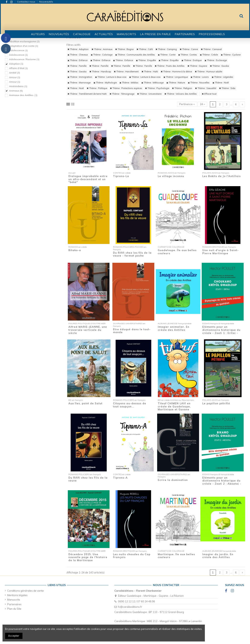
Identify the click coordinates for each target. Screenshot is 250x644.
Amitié (15, 73)
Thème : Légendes (222, 77)
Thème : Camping (166, 49)
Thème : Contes (188, 55)
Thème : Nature (176, 83)
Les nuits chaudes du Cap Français (132, 556)
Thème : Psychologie (157, 88)
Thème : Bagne (124, 49)
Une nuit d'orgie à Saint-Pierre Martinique (221, 252)
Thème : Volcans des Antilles (181, 94)
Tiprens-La (121, 176)
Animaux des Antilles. (23, 95)
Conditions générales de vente (25, 591)
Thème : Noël (221, 83)
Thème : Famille (77, 66)
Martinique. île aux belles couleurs (176, 556)
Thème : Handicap (100, 72)
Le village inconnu (171, 176)
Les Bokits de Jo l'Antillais (222, 176)
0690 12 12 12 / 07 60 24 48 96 (137, 601)
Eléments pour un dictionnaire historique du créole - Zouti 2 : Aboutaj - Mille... (222, 482)
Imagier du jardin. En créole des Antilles (218, 556)
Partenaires (14, 604)
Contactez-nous (26, 2)
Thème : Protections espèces (126, 88)
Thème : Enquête (146, 60)
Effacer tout (209, 94)
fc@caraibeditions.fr (130, 607)
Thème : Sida (227, 88)
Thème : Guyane (197, 66)
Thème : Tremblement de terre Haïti (87, 94)
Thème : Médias (129, 83)
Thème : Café (145, 49)
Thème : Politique (97, 88)
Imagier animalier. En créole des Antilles (174, 328)
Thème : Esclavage (216, 60)
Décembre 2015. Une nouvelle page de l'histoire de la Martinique (88, 557)
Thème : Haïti (150, 72)
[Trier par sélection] (187, 104)
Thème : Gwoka (219, 66)
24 (202, 104)
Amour (15, 77)
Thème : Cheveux (78, 55)
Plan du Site (14, 609)
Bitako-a (75, 250)
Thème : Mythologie (105, 83)
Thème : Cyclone (231, 55)
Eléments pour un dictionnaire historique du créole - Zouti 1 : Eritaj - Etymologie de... (221, 331)
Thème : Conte (167, 55)
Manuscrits (14, 600)
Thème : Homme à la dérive (176, 72)
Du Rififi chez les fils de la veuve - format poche (132, 254)
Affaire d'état (18, 68)
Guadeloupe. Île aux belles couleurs (177, 252)
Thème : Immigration (80, 77)
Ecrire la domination (173, 480)
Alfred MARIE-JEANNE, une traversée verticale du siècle (88, 330)
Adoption (16, 64)
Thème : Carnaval (211, 49)
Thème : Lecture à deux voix (111, 77)
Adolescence (18, 50)
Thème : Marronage (79, 83)
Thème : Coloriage (102, 55)
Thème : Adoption (78, 49)
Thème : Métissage (153, 83)
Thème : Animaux (102, 49)
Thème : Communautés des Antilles (135, 55)
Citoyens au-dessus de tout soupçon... (130, 405)
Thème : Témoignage (122, 94)
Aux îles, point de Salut (85, 403)
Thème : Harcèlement (126, 72)
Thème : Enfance (78, 60)
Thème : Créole (209, 55)
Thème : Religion (182, 88)
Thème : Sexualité (206, 88)
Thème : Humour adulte (209, 72)
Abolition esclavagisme (24, 41)
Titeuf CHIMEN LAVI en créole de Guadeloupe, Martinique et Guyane (174, 406)
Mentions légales (17, 595)
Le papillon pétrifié (216, 403)
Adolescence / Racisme (24, 59)
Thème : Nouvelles (199, 83)
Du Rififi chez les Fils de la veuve (88, 479)
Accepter (14, 636)
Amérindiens (18, 86)
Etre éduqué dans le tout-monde (132, 331)
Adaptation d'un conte (24, 46)
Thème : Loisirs (200, 77)
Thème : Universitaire (149, 94)
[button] (82, 34)
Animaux (16, 91)
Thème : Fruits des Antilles (170, 66)
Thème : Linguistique (176, 77)
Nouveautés (46, 2)
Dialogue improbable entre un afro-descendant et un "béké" (88, 179)
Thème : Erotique (192, 60)
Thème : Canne (189, 49)
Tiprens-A (120, 478)
